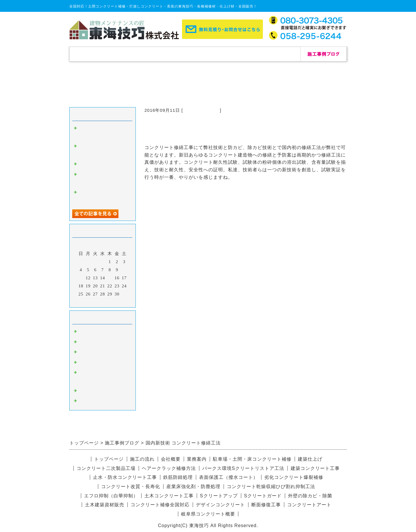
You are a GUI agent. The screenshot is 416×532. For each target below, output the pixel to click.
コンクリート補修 (201, 110)
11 (81, 278)
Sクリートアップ (219, 496)
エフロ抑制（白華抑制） (111, 496)
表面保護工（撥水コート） (229, 477)
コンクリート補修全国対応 (160, 505)
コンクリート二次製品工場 (106, 468)
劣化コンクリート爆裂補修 (294, 477)
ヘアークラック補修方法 (169, 468)
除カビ (85, 343)
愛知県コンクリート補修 (103, 363)
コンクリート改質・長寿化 (131, 487)
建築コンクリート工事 (315, 468)
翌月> (115, 302)
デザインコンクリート (101, 391)
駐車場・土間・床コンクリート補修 (252, 459)
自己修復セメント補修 (101, 165)
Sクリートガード (263, 496)
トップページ (92, 54)
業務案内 (197, 459)
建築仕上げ (310, 459)
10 (124, 270)
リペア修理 (90, 401)
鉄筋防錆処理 (178, 477)
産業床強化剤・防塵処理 (193, 487)
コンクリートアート (309, 505)
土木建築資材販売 (105, 505)
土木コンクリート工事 (169, 496)
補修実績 (139, 54)
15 (110, 278)
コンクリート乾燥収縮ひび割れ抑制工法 (271, 487)
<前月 (91, 302)
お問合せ (277, 54)
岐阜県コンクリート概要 (208, 514)
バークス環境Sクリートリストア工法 (243, 468)
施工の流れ (185, 54)
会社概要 (231, 54)
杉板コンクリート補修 (101, 353)
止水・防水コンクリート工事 (125, 477)
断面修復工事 (266, 505)
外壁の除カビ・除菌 (310, 496)
